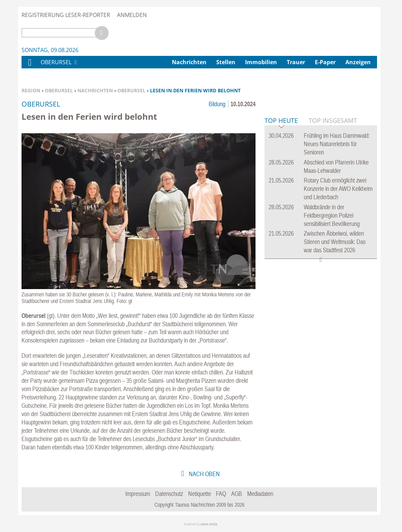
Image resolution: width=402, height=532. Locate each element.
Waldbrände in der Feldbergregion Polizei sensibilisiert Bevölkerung (332, 322)
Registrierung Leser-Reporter (66, 15)
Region (31, 90)
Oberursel (59, 90)
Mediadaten (260, 494)
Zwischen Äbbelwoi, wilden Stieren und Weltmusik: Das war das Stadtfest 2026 (335, 348)
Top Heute (281, 227)
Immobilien (261, 62)
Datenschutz (169, 494)
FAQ (221, 494)
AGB (237, 494)
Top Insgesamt (333, 227)
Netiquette (200, 494)
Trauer (296, 62)
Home (30, 67)
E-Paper (325, 62)
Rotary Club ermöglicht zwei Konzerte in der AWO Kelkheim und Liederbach (338, 295)
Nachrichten (95, 90)
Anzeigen (358, 62)
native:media (209, 524)
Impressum (138, 494)
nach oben (204, 474)
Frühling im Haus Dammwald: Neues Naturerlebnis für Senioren (337, 250)
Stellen (226, 62)
